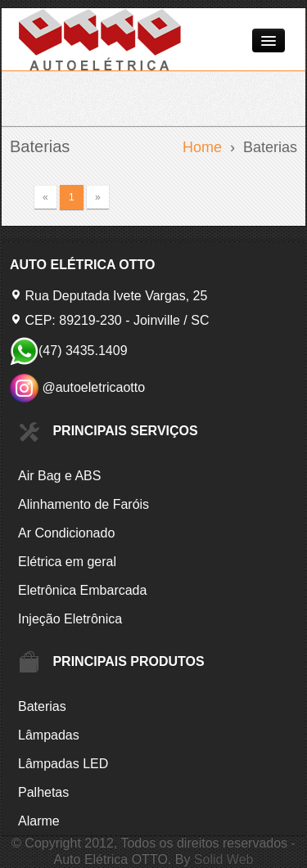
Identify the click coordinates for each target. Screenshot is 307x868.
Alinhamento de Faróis (84, 504)
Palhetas (43, 792)
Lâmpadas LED (63, 764)
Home (202, 147)
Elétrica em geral (67, 562)
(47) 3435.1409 (69, 351)
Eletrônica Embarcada (82, 590)
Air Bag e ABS (59, 476)
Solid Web (224, 859)
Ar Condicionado (66, 533)
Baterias (42, 706)
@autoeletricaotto (77, 387)
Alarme (39, 821)
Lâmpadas (49, 735)
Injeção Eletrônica (70, 619)
